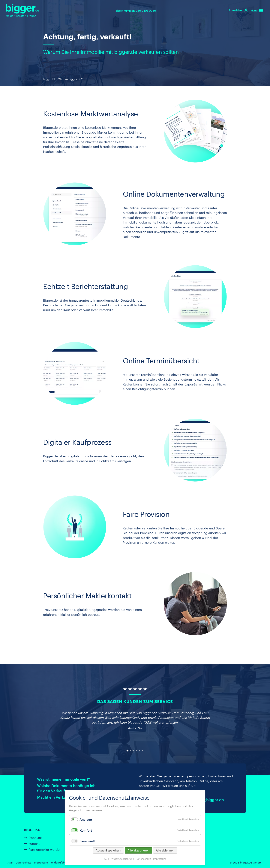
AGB (10, 862)
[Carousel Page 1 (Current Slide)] (127, 751)
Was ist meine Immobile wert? (64, 779)
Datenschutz (23, 862)
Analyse (86, 819)
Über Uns (35, 838)
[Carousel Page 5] (139, 751)
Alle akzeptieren (138, 850)
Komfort (86, 830)
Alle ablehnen (165, 850)
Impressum (41, 862)
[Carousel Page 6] (142, 751)
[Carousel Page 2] (130, 751)
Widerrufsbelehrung (63, 862)
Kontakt (34, 843)
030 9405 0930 (146, 11)
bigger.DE (49, 79)
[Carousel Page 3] (133, 751)
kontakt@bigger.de (207, 800)
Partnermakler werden (45, 849)
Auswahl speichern (108, 850)
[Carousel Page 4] (136, 751)
